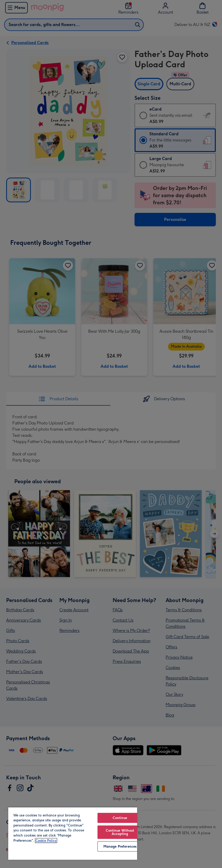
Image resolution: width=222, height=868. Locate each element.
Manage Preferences (120, 846)
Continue (120, 818)
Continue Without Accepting (120, 832)
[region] (73, 833)
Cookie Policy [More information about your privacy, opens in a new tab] (46, 841)
